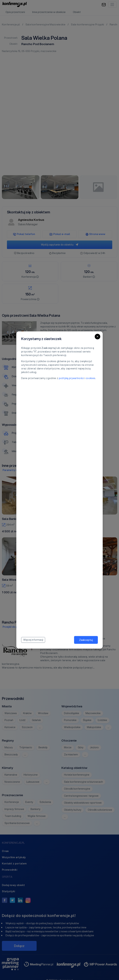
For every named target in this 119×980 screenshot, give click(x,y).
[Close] (97, 337)
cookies (90, 378)
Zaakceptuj (86, 640)
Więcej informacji (33, 640)
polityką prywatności (71, 378)
